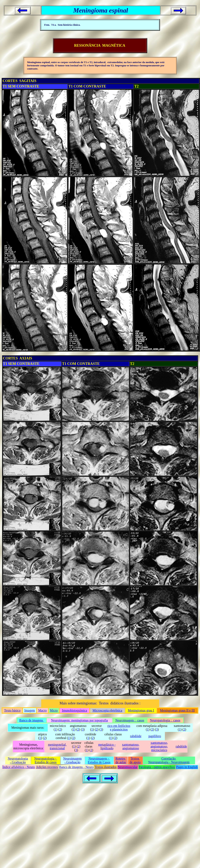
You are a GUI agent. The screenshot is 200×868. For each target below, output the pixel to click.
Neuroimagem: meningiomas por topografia (79, 720)
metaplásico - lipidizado (107, 746)
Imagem (29, 710)
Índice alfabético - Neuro (19, 767)
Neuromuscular (128, 767)
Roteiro (121, 759)
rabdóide (136, 736)
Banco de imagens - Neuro (76, 767)
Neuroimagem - (99, 759)
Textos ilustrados (106, 767)
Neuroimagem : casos (130, 720)
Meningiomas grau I (141, 710)
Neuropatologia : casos (165, 720)
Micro (54, 710)
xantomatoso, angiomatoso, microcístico (159, 746)
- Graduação (18, 762)
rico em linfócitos (119, 726)
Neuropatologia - (46, 759)
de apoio (135, 762)
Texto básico (12, 710)
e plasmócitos (119, 729)
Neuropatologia (18, 759)
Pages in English (187, 767)
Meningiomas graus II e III (177, 710)
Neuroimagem (73, 759)
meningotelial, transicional (57, 746)
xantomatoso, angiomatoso (131, 746)
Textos (135, 759)
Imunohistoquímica (74, 710)
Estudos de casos (46, 762)
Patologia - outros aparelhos (157, 767)
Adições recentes (47, 767)
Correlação (169, 759)
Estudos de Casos (99, 762)
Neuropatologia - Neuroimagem (169, 762)
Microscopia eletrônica (107, 710)
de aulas (121, 762)
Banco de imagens (32, 720)
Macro (42, 710)
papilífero (155, 736)
